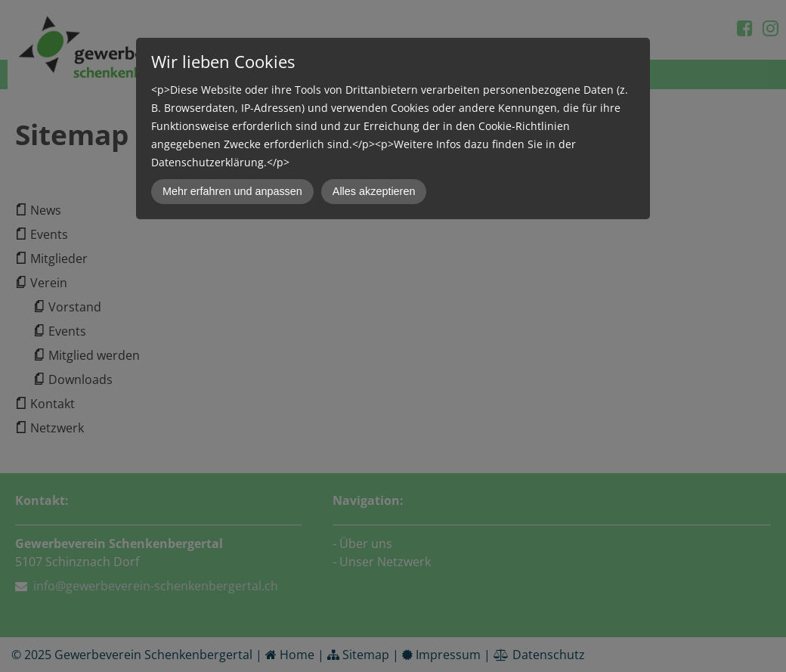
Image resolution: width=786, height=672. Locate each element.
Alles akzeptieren (374, 191)
